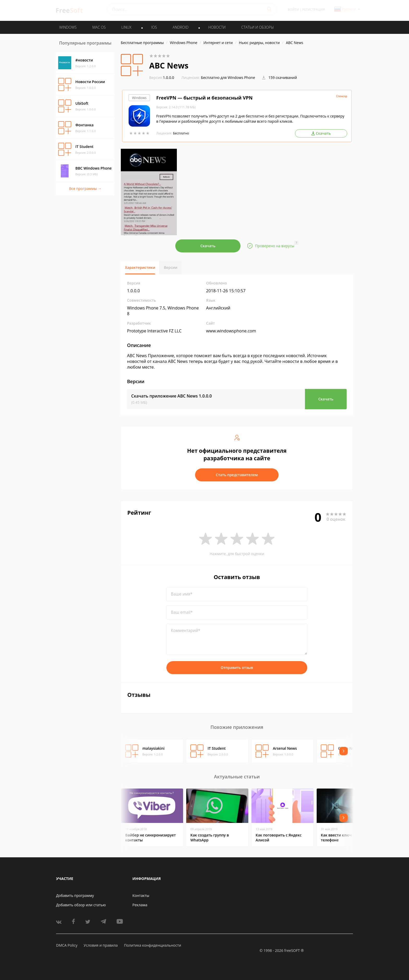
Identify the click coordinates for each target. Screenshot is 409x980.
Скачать (208, 246)
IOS (154, 27)
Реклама (140, 905)
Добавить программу (75, 895)
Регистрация (314, 10)
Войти (293, 10)
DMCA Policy (67, 945)
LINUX (126, 27)
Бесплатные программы (142, 43)
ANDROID (181, 27)
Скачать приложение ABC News (172, 396)
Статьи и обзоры (258, 27)
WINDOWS (68, 27)
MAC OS (99, 27)
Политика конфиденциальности (152, 945)
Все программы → (85, 188)
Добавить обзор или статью (81, 905)
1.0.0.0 (162, 77)
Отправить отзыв (237, 668)
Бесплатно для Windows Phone (228, 77)
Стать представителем (237, 475)
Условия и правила (101, 945)
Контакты (141, 895)
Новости (217, 27)
